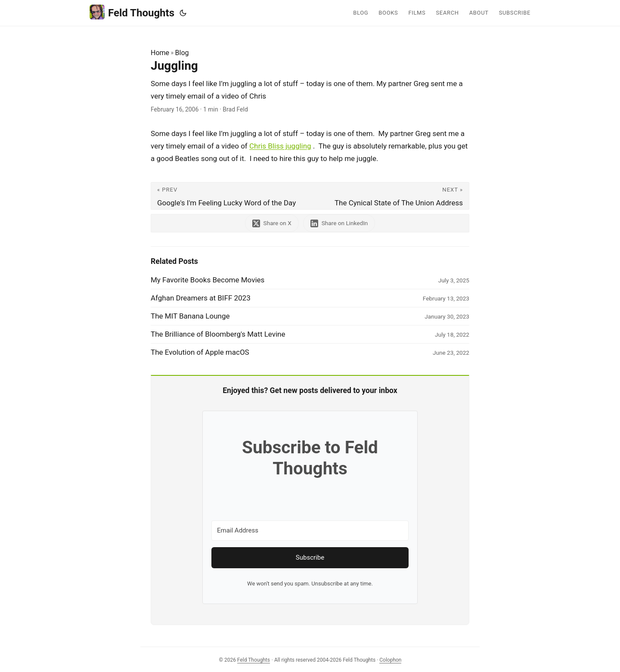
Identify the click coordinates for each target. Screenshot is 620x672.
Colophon (390, 660)
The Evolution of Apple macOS (200, 352)
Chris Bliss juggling (280, 146)
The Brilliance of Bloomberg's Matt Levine (218, 334)
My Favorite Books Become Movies (208, 280)
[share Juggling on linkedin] (339, 223)
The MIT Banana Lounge (190, 316)
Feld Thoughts (132, 12)
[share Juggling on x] (272, 223)
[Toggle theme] (183, 13)
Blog (182, 53)
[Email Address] (310, 531)
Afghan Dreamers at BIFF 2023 (201, 298)
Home (160, 53)
